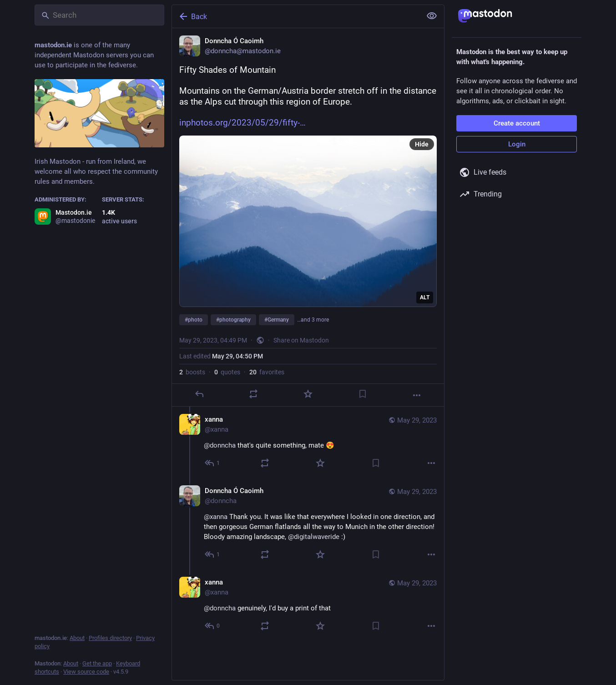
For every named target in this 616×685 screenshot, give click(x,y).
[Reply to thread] (213, 463)
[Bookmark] (363, 394)
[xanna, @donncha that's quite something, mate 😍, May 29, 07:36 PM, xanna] (308, 442)
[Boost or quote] (253, 394)
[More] (417, 395)
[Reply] (199, 394)
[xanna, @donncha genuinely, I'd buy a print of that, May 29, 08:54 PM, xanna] (308, 605)
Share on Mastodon (301, 340)
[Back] (296, 16)
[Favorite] (308, 394)
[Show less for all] (432, 16)
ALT (425, 297)
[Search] (99, 15)
